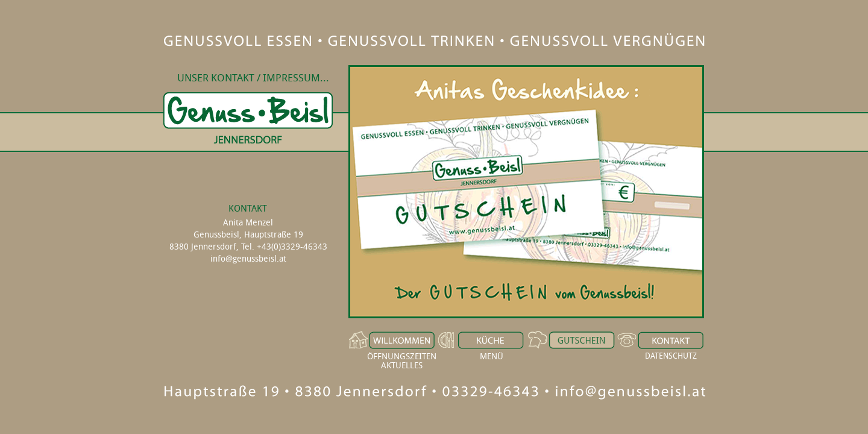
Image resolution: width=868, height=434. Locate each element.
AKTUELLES (402, 365)
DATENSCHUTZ (671, 356)
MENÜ (492, 356)
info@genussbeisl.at (248, 258)
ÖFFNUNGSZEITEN (402, 356)
